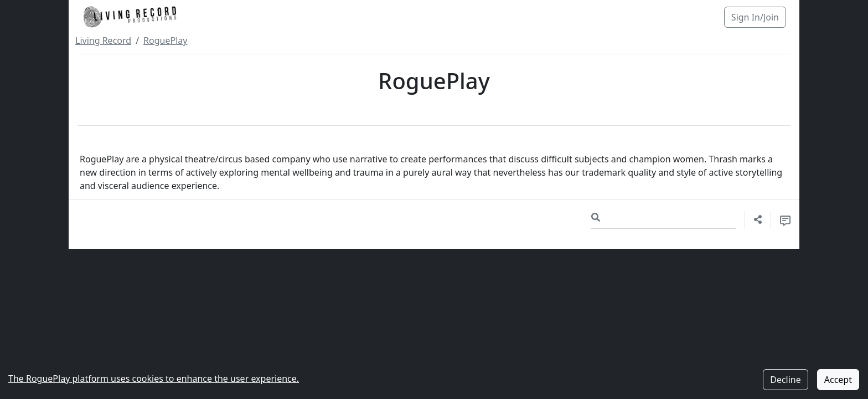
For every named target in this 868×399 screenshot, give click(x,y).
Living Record (103, 40)
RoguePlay (165, 40)
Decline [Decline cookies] (786, 380)
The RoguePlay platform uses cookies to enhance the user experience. (154, 378)
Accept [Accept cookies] (838, 380)
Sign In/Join (755, 17)
